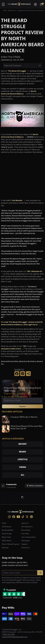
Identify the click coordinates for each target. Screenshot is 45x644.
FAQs (4, 523)
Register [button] (22, 406)
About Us (25, 523)
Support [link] (25, 544)
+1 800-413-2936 (8, 634)
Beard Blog (12, 11)
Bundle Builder (8, 530)
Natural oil (25, 548)
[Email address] (22, 400)
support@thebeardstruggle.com (15, 637)
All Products (7, 527)
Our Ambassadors (28, 537)
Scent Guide (7, 534)
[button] (17, 374)
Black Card (6, 537)
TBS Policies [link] (7, 541)
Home (5, 11)
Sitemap (5, 548)
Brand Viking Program (11, 544)
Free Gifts (25, 534)
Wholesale (25, 541)
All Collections (27, 527)
